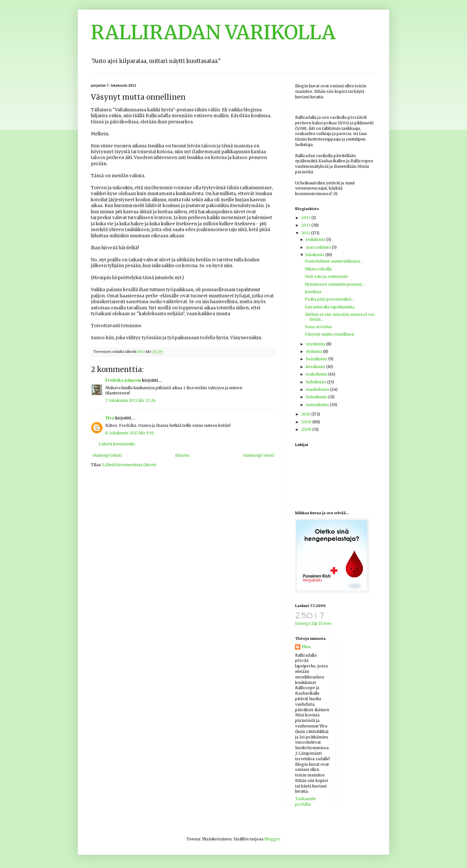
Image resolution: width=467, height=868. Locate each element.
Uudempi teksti (107, 455)
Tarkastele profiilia (305, 801)
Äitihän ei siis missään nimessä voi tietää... (340, 317)
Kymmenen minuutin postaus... (335, 284)
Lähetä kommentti (117, 444)
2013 (306, 218)
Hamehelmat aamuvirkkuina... (334, 261)
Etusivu (182, 455)
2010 (306, 414)
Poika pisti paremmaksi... (329, 299)
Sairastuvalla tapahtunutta (330, 307)
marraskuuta (319, 247)
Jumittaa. (313, 292)
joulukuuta (316, 239)
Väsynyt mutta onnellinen (329, 334)
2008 (307, 429)
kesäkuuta (316, 367)
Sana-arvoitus (318, 327)
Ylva (110, 418)
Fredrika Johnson (123, 380)
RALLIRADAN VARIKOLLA (213, 32)
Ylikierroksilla (318, 269)
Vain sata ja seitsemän (326, 276)
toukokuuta (317, 374)
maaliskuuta (318, 389)
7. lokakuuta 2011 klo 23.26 (131, 400)
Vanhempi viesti (258, 455)
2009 (307, 422)
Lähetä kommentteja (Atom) (129, 465)
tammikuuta (318, 405)
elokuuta (314, 351)
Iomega (303, 623)
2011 (306, 233)
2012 (306, 225)
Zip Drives (322, 623)
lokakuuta (316, 255)
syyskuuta (316, 344)
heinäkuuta (317, 359)
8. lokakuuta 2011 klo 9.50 (130, 433)
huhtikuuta (317, 382)
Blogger (272, 839)
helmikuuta (317, 397)
